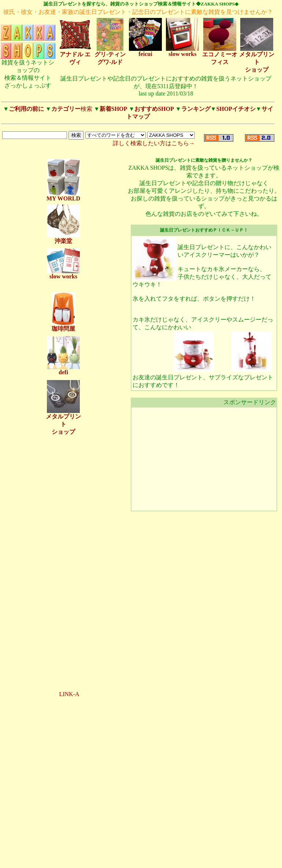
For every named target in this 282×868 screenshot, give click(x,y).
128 (7, 860)
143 (90, 860)
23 (11, 852)
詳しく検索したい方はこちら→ (154, 143)
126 (113, 856)
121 (71, 856)
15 (79, 848)
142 (81, 860)
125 (105, 856)
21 (118, 848)
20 (111, 848)
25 (23, 852)
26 (30, 852)
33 (76, 852)
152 (47, 864)
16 (85, 848)
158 (97, 864)
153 (55, 864)
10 (46, 848)
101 (89, 852)
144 (98, 860)
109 (38, 856)
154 (63, 864)
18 (98, 848)
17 (92, 848)
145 (106, 860)
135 (65, 860)
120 (63, 856)
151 (38, 864)
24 (17, 852)
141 (73, 860)
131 (32, 860)
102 (97, 852)
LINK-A (69, 694)
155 (72, 864)
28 (43, 852)
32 (69, 852)
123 (88, 856)
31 (63, 852)
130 (24, 860)
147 (5, 864)
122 (80, 856)
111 (55, 856)
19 (105, 848)
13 (66, 848)
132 (40, 860)
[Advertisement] (63, 555)
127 (121, 856)
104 (114, 852)
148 (13, 864)
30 (56, 852)
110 (47, 856)
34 (82, 852)
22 (4, 852)
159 (105, 864)
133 (49, 860)
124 (97, 856)
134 (57, 860)
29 (49, 852)
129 (15, 860)
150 (30, 864)
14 (72, 848)
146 (115, 860)
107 (22, 856)
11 (53, 848)
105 (5, 856)
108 (30, 856)
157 (88, 864)
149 (22, 864)
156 (80, 864)
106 (13, 856)
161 (122, 864)
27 (37, 852)
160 (113, 864)
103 (106, 852)
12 (59, 848)
